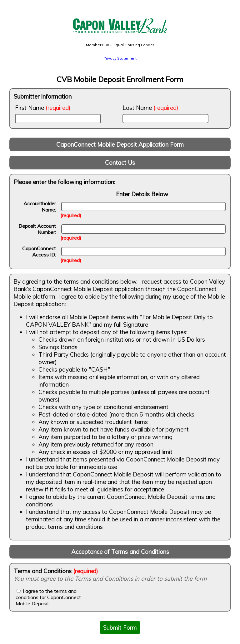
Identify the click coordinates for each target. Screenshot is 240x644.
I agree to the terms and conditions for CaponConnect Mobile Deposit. (48, 597)
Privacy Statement (120, 58)
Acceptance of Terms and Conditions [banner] (120, 552)
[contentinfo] (120, 407)
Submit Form (120, 627)
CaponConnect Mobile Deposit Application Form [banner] (120, 144)
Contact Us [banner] (120, 163)
